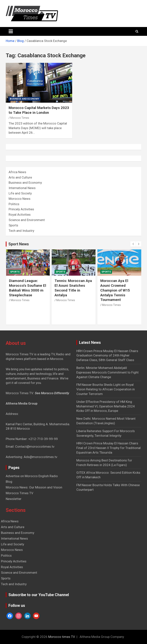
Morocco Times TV (20, 493)
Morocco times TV (62, 637)
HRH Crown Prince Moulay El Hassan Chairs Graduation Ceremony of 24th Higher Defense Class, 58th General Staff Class (107, 356)
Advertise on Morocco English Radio (32, 476)
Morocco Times (20, 118)
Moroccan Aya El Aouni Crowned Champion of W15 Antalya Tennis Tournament (115, 290)
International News (22, 188)
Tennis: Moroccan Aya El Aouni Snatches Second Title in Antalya (73, 288)
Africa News (17, 172)
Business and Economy (24, 99)
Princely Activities (21, 209)
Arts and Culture (20, 177)
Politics (14, 204)
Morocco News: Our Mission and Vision (34, 487)
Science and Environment (27, 220)
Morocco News (20, 199)
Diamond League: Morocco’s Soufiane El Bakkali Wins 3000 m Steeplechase (28, 288)
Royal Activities (20, 215)
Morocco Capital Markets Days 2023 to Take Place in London (39, 110)
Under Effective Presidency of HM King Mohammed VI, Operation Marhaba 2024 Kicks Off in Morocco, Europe (106, 406)
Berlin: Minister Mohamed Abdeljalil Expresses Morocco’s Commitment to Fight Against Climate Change (107, 372)
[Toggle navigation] (11, 31)
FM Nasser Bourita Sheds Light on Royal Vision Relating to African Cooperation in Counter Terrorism (106, 389)
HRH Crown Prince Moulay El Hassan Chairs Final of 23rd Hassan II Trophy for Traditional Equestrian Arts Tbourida (109, 448)
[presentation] (133, 244)
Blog (9, 482)
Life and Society (20, 193)
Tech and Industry (21, 231)
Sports (13, 225)
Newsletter (14, 499)
